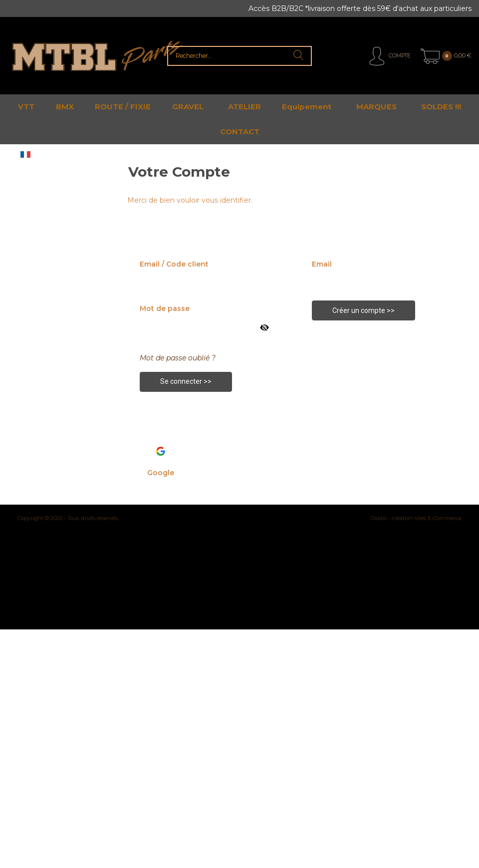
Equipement (307, 107)
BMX (65, 107)
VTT (26, 107)
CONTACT (240, 132)
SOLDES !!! (441, 107)
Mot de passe (165, 308)
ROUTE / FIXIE (123, 107)
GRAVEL (188, 107)
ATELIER (244, 107)
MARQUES (376, 107)
